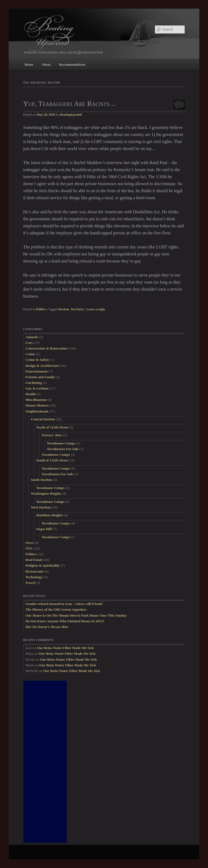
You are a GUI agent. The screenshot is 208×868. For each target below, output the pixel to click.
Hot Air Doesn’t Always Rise (47, 627)
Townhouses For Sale (63, 449)
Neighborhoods (37, 411)
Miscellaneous (36, 400)
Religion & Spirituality (43, 565)
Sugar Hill (44, 529)
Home (29, 64)
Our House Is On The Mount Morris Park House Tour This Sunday (76, 615)
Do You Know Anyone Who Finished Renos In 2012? (65, 621)
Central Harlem (43, 419)
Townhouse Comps (61, 443)
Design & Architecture (42, 366)
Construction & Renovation (46, 348)
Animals (32, 337)
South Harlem (41, 480)
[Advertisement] (45, 762)
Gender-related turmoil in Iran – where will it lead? (64, 604)
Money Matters (37, 405)
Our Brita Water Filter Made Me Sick (66, 648)
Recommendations (72, 64)
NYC (29, 548)
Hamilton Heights (50, 515)
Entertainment (37, 371)
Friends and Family (40, 377)
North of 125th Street (52, 427)
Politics (41, 309)
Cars (29, 343)
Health (31, 394)
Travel (30, 583)
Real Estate (34, 560)
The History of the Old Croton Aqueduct (56, 609)
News (30, 543)
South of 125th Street (52, 460)
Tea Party (77, 309)
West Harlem (41, 507)
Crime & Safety (37, 360)
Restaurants (35, 571)
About (46, 64)
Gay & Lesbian (37, 388)
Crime (30, 354)
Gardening (34, 383)
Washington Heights (46, 493)
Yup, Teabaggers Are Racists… (70, 104)
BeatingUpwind (71, 115)
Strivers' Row (52, 435)
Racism (64, 309)
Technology (34, 577)
